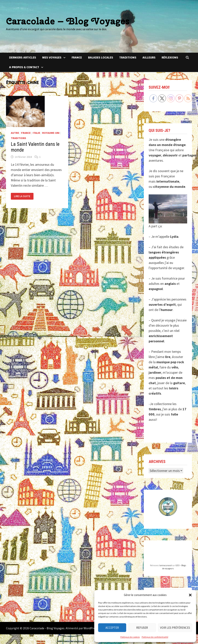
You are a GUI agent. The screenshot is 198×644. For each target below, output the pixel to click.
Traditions (128, 58)
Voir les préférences (175, 628)
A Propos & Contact (24, 67)
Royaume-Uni (51, 133)
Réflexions (170, 58)
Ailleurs (149, 58)
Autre (15, 133)
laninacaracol (165, 565)
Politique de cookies (130, 637)
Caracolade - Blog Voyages (47, 628)
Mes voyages (52, 58)
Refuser (142, 628)
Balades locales (101, 58)
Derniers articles (23, 58)
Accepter (112, 628)
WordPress (91, 628)
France (77, 58)
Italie (36, 133)
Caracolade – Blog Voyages (68, 21)
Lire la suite (22, 196)
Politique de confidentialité (155, 637)
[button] (190, 595)
